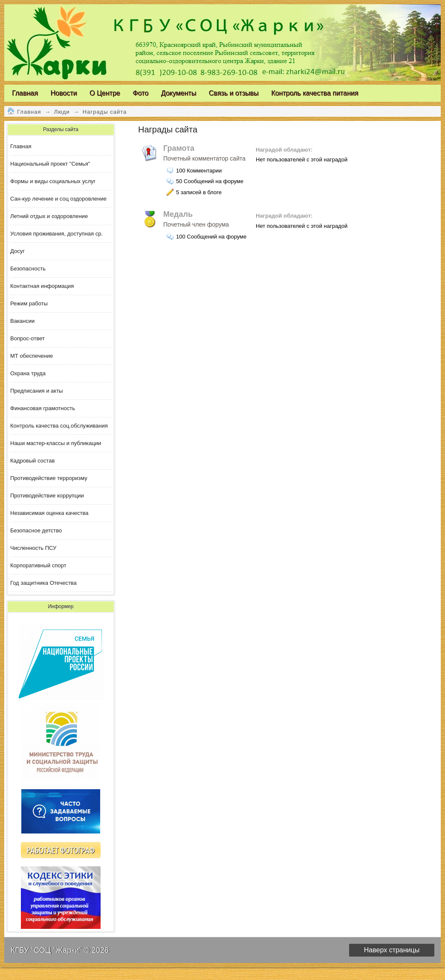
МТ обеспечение (32, 356)
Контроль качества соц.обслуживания (59, 426)
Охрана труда (28, 373)
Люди (62, 112)
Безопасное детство (36, 530)
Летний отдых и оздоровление (49, 216)
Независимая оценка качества (49, 513)
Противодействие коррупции (47, 496)
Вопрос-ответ (27, 338)
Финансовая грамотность (43, 408)
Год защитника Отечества (43, 583)
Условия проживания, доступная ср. (56, 234)
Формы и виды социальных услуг (53, 181)
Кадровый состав (32, 461)
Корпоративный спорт (38, 565)
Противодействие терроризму (49, 478)
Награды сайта (105, 112)
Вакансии (22, 321)
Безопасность (28, 269)
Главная (29, 112)
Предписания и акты (36, 391)
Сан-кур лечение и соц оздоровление (58, 199)
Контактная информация (42, 286)
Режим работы (29, 303)
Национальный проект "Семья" (50, 164)
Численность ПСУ (33, 548)
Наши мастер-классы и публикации (56, 443)
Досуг (17, 251)
